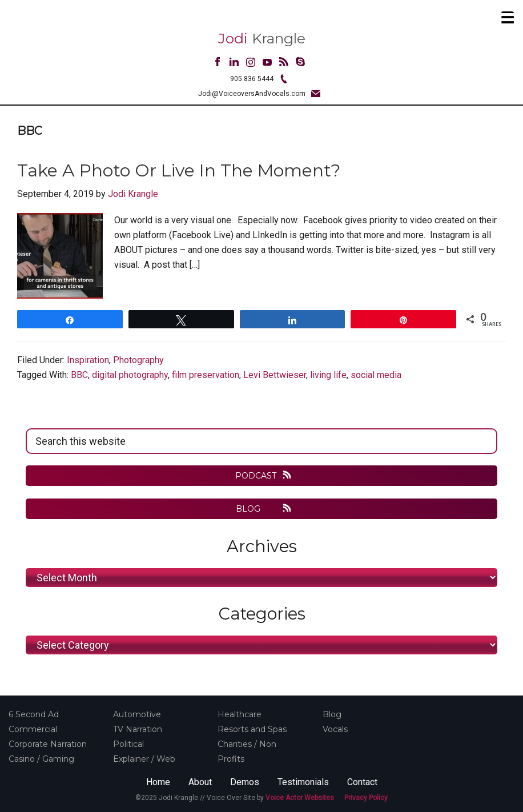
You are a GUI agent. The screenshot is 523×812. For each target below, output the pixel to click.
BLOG (256, 509)
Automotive (137, 714)
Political (128, 744)
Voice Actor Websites (300, 798)
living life (328, 375)
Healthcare (240, 714)
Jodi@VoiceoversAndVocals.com (252, 94)
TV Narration (138, 729)
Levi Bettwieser (275, 375)
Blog (332, 714)
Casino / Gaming (41, 759)
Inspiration (88, 360)
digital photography (130, 375)
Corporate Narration (48, 744)
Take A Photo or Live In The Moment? (179, 170)
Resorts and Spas (252, 729)
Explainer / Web (144, 759)
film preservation (206, 375)
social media (376, 375)
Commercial (33, 729)
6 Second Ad (34, 714)
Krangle (262, 38)
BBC (79, 375)
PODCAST (256, 476)
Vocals (335, 729)
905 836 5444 (252, 79)
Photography (138, 360)
